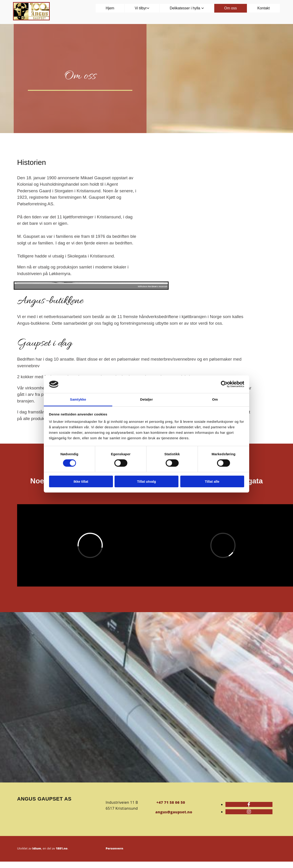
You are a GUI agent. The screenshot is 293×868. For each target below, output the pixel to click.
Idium (37, 848)
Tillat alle (212, 481)
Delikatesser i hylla (186, 8)
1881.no (62, 848)
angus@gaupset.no (174, 812)
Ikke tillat (81, 481)
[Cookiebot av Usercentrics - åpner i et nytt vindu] (224, 384)
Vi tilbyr (141, 8)
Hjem (110, 8)
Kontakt (264, 8)
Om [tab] (215, 399)
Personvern (114, 848)
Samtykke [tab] (78, 399)
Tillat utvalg (146, 481)
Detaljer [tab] (146, 399)
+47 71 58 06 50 (171, 802)
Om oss (231, 8)
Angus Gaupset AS (44, 799)
